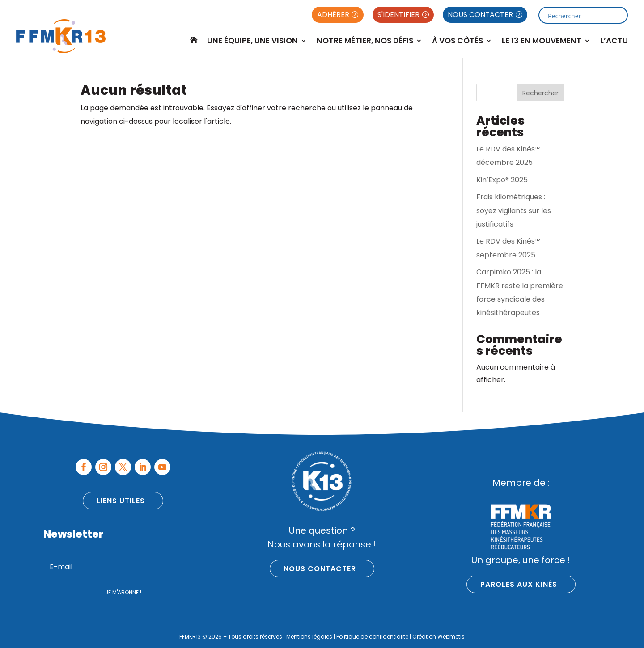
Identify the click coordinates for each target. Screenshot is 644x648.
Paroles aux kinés (519, 584)
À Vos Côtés (458, 41)
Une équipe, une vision (252, 41)
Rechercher (540, 93)
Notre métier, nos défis (365, 41)
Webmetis (451, 637)
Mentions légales (309, 637)
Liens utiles (121, 501)
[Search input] (580, 15)
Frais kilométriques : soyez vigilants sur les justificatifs (514, 210)
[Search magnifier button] (619, 15)
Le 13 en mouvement (542, 41)
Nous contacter (320, 569)
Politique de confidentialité (372, 637)
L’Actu (614, 41)
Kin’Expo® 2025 (502, 180)
